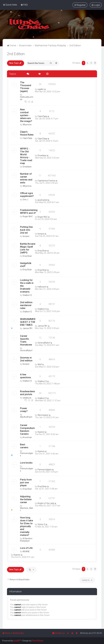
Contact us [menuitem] (58, 633)
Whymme (27, 124)
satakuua (27, 398)
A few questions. (26, 376)
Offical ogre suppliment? (27, 194)
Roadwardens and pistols (28, 393)
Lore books (26, 463)
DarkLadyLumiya (27, 98)
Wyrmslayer (43, 415)
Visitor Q (41, 524)
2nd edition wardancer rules (26, 305)
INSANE (26, 551)
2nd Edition (16, 54)
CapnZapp (42, 116)
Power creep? (24, 410)
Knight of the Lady (46, 503)
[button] (95, 63)
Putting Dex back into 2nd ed (26, 230)
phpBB (17, 641)
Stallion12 (27, 295)
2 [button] (87, 63)
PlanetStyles (38, 641)
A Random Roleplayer (26, 540)
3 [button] (91, 63)
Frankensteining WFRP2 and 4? (29, 211)
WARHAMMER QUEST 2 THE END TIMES (28, 322)
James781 (28, 328)
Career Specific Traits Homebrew (26, 340)
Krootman (27, 437)
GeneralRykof (26, 350)
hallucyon (42, 287)
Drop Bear (27, 256)
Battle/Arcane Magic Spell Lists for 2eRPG (28, 248)
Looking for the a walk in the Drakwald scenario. (27, 286)
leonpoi (26, 236)
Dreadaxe (27, 166)
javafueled (42, 200)
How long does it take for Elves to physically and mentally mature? (27, 526)
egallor (41, 89)
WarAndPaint (26, 417)
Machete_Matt (27, 509)
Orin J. (26, 199)
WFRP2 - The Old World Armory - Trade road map (26, 156)
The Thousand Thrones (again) (26, 87)
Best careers (24, 446)
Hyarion (41, 432)
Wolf (40, 364)
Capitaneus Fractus (46, 180)
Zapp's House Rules (27, 133)
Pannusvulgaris (27, 454)
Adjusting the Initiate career (26, 499)
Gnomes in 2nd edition (26, 359)
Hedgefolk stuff (26, 264)
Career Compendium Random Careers (27, 429)
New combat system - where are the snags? (26, 115)
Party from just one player (26, 482)
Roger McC (28, 216)
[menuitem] (24, 5)
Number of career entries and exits (26, 178)
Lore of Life (26, 548)
